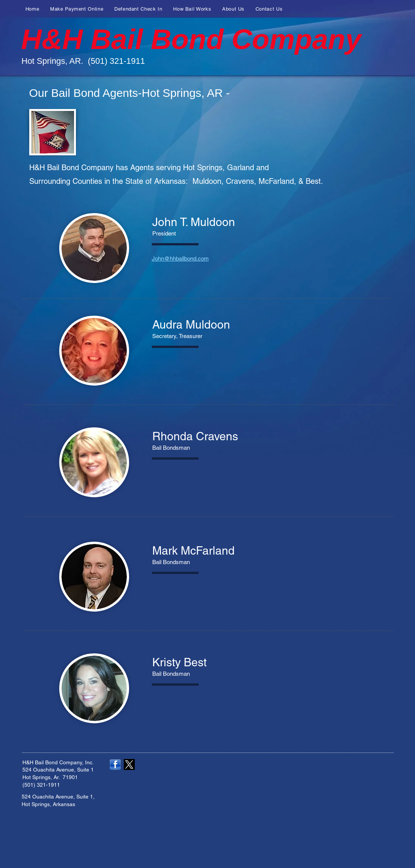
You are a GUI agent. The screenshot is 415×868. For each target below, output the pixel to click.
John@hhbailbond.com (180, 259)
